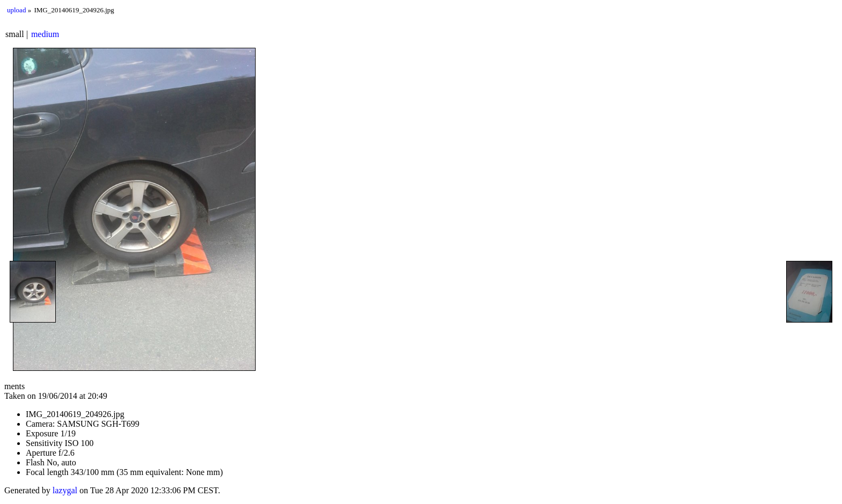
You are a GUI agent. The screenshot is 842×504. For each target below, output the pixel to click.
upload (16, 10)
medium (45, 34)
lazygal (65, 490)
